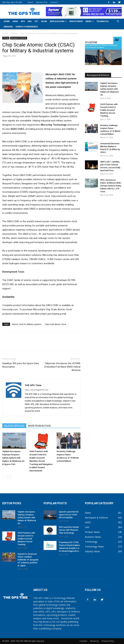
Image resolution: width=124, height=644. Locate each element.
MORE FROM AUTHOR (39, 426)
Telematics (102, 21)
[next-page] (9, 477)
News (90, 21)
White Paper (76, 21)
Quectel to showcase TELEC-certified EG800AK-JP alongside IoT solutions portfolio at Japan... (28, 560)
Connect (54, 2)
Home (7, 21)
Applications (58, 21)
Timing (14, 33)
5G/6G (44, 21)
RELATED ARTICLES (14, 426)
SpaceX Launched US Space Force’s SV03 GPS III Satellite (69, 515)
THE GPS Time (33, 385)
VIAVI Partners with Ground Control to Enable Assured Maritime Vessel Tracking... (109, 110)
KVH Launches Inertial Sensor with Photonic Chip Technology (69, 530)
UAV (30, 21)
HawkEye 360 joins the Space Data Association (21, 365)
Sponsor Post (42, 2)
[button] (118, 21)
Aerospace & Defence (19, 38)
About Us (94, 641)
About (30, 2)
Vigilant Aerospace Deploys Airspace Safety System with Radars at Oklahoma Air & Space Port (13, 458)
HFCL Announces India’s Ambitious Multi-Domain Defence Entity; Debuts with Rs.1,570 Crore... (111, 186)
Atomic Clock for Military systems (27, 324)
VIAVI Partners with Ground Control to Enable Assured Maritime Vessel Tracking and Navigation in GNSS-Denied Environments (41, 461)
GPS (23, 21)
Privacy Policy (108, 641)
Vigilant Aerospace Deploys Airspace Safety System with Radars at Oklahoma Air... (109, 89)
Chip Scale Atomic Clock (56, 324)
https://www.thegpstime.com (36, 390)
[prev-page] (4, 477)
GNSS (15, 21)
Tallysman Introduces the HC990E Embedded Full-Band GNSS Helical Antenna (62, 367)
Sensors (8, 27)
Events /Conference (27, 27)
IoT (36, 21)
